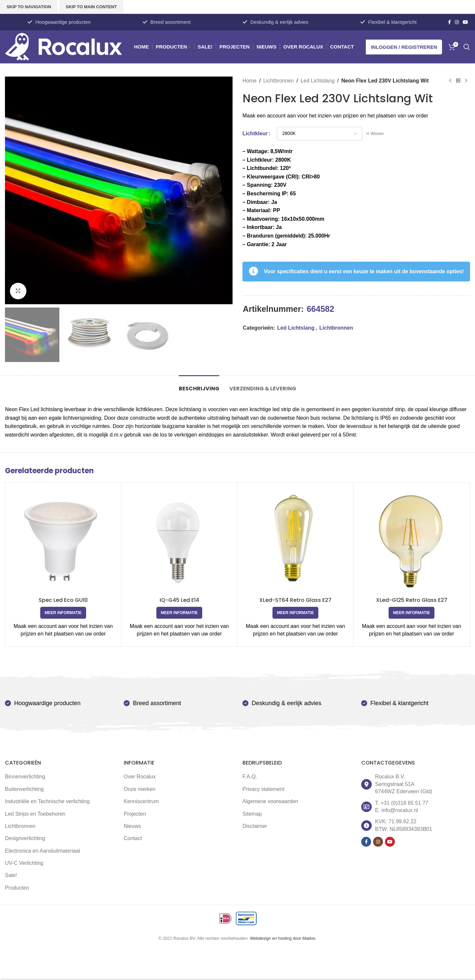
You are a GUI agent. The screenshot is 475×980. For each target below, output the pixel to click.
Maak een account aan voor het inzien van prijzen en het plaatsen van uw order (335, 116)
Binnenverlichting (25, 777)
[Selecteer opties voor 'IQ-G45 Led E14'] (179, 613)
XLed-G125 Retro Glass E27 (412, 600)
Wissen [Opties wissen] (377, 134)
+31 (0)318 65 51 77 (405, 803)
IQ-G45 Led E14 (179, 600)
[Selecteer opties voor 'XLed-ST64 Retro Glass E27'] (296, 613)
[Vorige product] (450, 81)
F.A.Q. (250, 777)
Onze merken (140, 789)
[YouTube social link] (465, 22)
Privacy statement (263, 789)
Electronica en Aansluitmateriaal (43, 851)
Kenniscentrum (141, 801)
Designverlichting (25, 838)
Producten (17, 888)
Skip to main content (91, 7)
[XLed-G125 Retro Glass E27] (412, 541)
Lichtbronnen (279, 81)
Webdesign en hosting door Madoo (283, 938)
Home (250, 81)
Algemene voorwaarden (270, 801)
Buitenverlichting (24, 789)
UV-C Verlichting (24, 863)
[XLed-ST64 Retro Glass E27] (295, 541)
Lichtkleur (255, 133)
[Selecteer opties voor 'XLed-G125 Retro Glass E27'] (412, 613)
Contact (133, 838)
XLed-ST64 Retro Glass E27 (295, 600)
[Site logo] (63, 46)
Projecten (135, 814)
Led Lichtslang (317, 81)
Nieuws (132, 826)
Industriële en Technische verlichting (47, 801)
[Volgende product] (466, 81)
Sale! (11, 875)
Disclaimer (255, 826)
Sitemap (252, 814)
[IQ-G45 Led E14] (179, 541)
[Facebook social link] (449, 22)
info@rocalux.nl (400, 810)
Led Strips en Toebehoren (35, 814)
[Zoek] (467, 47)
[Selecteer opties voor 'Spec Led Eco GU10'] (63, 613)
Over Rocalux (140, 777)
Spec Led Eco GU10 (63, 600)
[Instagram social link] (457, 22)
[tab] (199, 385)
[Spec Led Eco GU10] (63, 541)
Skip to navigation (29, 7)
